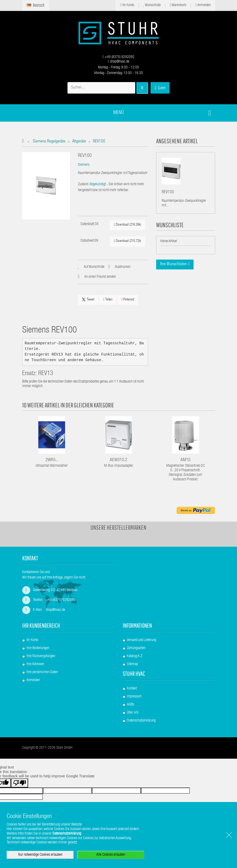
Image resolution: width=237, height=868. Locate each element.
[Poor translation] (20, 783)
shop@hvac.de (118, 62)
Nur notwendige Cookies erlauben (40, 855)
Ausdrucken (123, 267)
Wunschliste (152, 5)
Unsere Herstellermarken (118, 527)
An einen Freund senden (100, 277)
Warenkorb (178, 5)
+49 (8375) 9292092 (118, 57)
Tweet (88, 300)
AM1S (185, 460)
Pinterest (128, 300)
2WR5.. (52, 460)
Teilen (108, 300)
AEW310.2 (118, 460)
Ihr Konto (127, 5)
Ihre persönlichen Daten (42, 672)
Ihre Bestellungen (38, 648)
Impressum (134, 697)
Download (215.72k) (127, 241)
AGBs (131, 705)
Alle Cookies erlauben (111, 855)
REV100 (168, 193)
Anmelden (203, 5)
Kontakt (132, 689)
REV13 (46, 374)
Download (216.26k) (127, 225)
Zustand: (83, 184)
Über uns (133, 713)
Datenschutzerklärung (141, 721)
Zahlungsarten (136, 648)
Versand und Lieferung (142, 640)
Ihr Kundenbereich (41, 625)
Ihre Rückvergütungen (41, 656)
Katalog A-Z (135, 656)
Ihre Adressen (35, 664)
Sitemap (132, 664)
